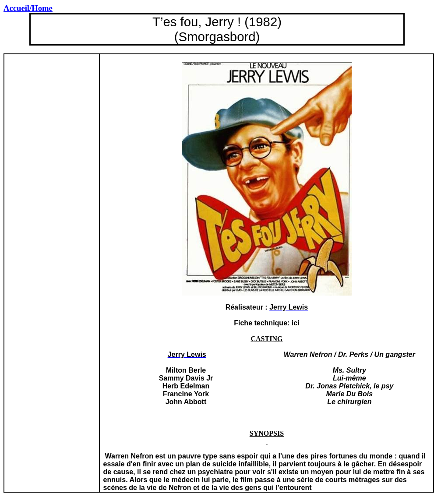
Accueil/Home (28, 8)
